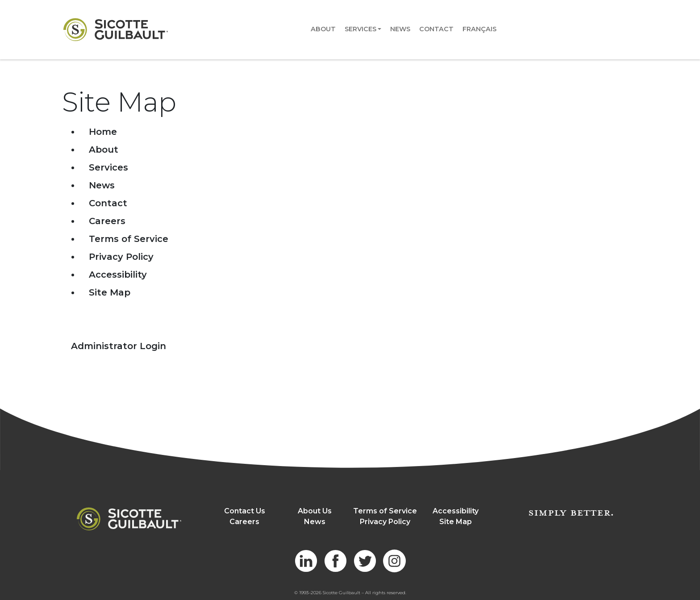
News (400, 29)
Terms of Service (129, 239)
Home (103, 132)
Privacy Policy (121, 257)
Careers (107, 221)
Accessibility (118, 275)
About (323, 29)
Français (479, 29)
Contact (436, 29)
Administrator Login (119, 346)
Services (360, 29)
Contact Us (245, 511)
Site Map (110, 292)
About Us (315, 511)
